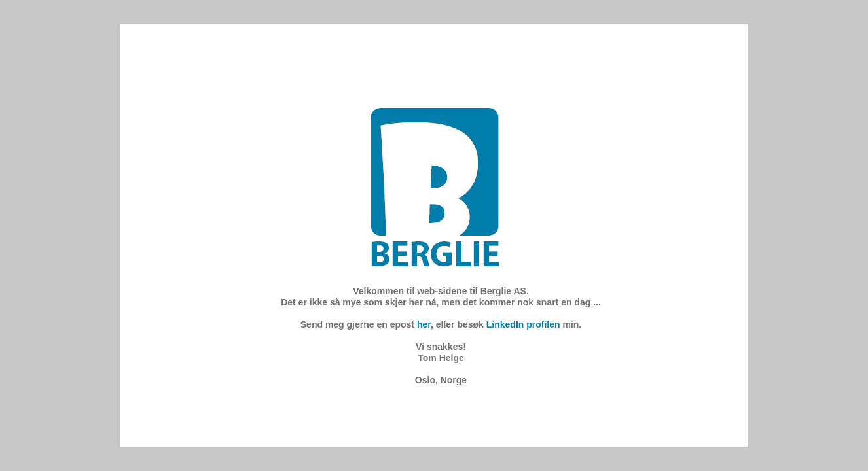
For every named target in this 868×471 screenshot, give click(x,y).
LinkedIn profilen (523, 324)
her (424, 324)
